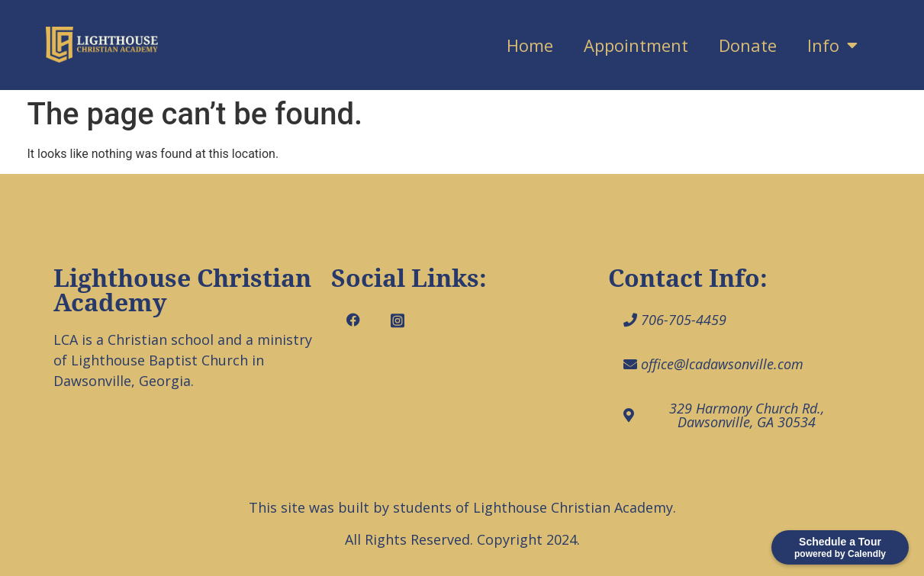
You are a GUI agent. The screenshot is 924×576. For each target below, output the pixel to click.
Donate (748, 45)
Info (832, 45)
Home (530, 45)
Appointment (636, 45)
